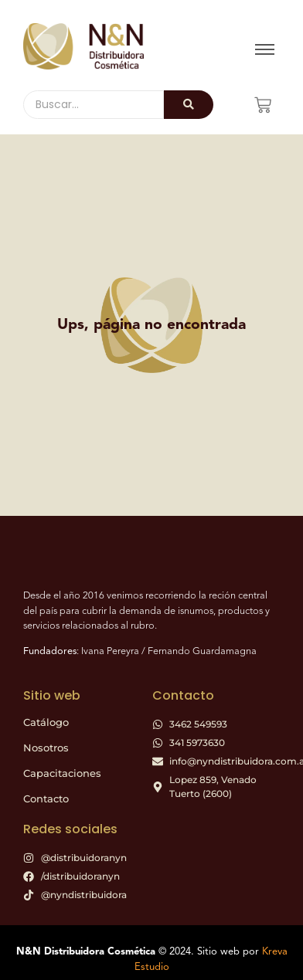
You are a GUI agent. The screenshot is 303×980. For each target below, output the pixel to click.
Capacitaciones (62, 773)
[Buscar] (94, 105)
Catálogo (46, 722)
